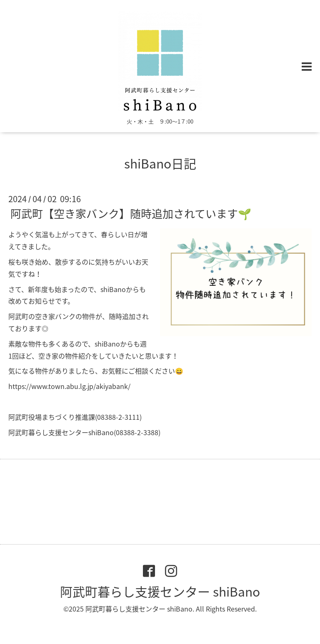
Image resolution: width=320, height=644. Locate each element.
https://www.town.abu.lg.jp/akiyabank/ (69, 386)
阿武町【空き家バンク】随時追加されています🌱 (131, 213)
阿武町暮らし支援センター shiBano (160, 591)
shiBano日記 (160, 163)
